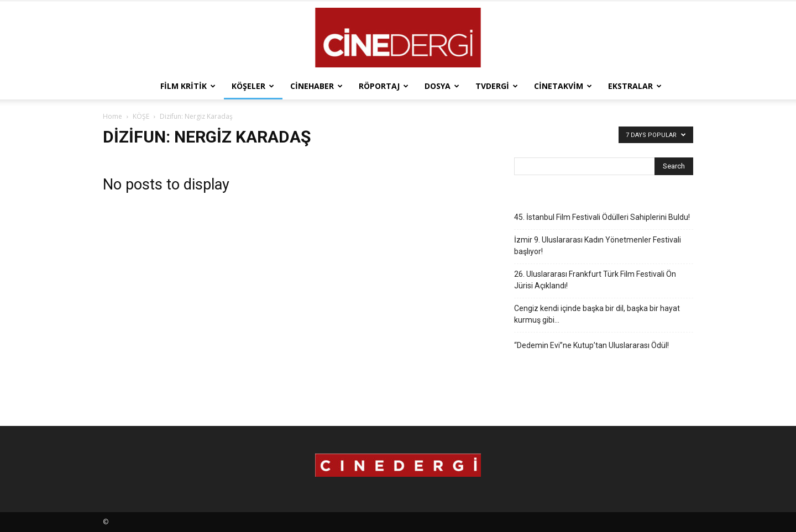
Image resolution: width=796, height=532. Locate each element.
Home (112, 116)
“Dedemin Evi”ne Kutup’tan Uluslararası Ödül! (591, 345)
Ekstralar (635, 86)
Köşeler (253, 86)
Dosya (442, 86)
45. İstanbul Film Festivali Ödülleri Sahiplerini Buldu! (602, 217)
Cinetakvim (563, 86)
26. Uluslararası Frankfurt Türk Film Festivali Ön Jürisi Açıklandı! (595, 280)
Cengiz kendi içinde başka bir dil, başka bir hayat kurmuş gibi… (597, 314)
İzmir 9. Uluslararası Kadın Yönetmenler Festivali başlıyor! (598, 246)
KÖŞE (141, 116)
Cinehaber (316, 86)
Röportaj (384, 86)
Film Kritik (188, 86)
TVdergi (497, 86)
